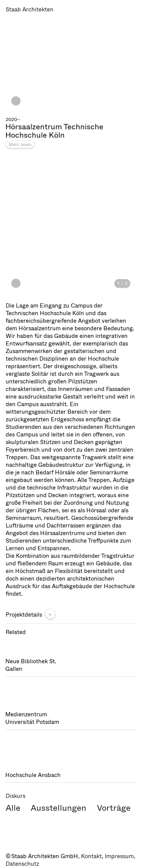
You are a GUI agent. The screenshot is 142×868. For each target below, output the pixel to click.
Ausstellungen (59, 808)
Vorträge (114, 808)
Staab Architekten (30, 9)
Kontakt (91, 856)
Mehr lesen (20, 144)
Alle (13, 808)
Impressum (119, 856)
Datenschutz (22, 864)
